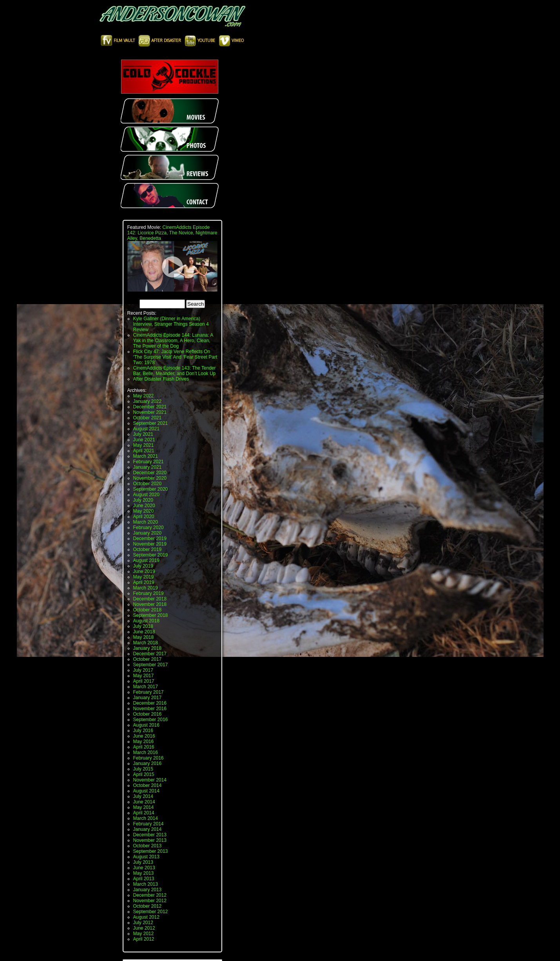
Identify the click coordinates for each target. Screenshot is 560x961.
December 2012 (150, 895)
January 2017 (148, 698)
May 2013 (144, 873)
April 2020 (144, 517)
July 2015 (143, 769)
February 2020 (149, 528)
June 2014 (144, 802)
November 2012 (150, 901)
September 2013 (151, 851)
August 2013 (146, 857)
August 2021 (146, 429)
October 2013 (148, 846)
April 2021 (144, 451)
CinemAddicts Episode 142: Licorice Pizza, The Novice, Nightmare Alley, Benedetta (172, 233)
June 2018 (144, 632)
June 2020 (144, 506)
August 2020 (146, 495)
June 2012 (144, 928)
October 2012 (148, 906)
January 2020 (148, 533)
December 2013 (150, 835)
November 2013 (150, 840)
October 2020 (148, 484)
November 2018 (150, 604)
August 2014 (146, 791)
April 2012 (144, 939)
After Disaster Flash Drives (161, 379)
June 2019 (144, 571)
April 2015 (144, 774)
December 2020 (150, 473)
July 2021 (143, 434)
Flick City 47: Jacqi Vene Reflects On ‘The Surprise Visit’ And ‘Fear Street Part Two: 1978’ (175, 357)
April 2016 (144, 747)
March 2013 (146, 884)
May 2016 (144, 742)
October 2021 (148, 418)
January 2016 (148, 763)
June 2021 (144, 440)
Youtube (200, 40)
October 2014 (148, 785)
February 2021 (149, 462)
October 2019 (148, 549)
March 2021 (146, 456)
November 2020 (150, 478)
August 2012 (146, 917)
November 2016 (150, 709)
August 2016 (146, 725)
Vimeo (231, 40)
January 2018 (148, 648)
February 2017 (149, 692)
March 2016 (146, 752)
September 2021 (151, 423)
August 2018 (146, 621)
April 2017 (144, 681)
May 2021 (144, 445)
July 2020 (143, 500)
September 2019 (151, 555)
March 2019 (146, 588)
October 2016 (148, 714)
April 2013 (144, 879)
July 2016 (143, 731)
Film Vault (118, 40)
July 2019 (143, 566)
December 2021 (150, 407)
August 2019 (146, 560)
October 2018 (148, 610)
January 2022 (148, 401)
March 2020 (146, 522)
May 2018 (144, 637)
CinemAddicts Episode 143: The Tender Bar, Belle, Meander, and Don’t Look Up (175, 371)
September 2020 (151, 489)
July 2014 (143, 796)
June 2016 (144, 736)
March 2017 (146, 687)
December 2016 (150, 703)
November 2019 (150, 544)
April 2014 (144, 813)
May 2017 (144, 676)
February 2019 (149, 593)
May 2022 (144, 396)
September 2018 (151, 615)
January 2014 (148, 829)
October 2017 (148, 659)
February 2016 (149, 758)
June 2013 (144, 868)
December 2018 (150, 599)
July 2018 (143, 626)
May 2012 (144, 934)
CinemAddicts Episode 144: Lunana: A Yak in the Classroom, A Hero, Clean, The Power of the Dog (173, 341)
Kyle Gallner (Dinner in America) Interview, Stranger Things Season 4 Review (171, 324)
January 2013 (148, 890)
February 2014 (149, 824)
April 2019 (144, 582)
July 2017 (143, 670)
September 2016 (151, 720)
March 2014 (146, 818)
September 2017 (151, 665)
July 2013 (143, 862)
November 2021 (150, 412)
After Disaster (160, 40)
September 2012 (151, 912)
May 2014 (144, 807)
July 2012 (143, 923)
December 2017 (150, 654)
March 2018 (146, 643)
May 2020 (144, 511)
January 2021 (148, 467)
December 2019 (150, 539)
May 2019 (144, 577)
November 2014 (150, 780)
